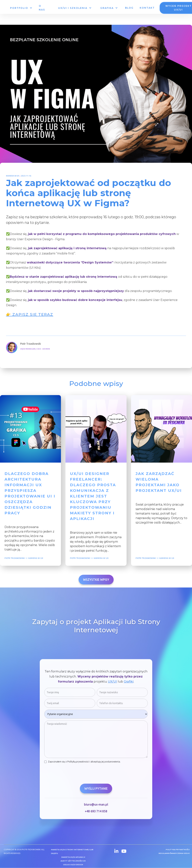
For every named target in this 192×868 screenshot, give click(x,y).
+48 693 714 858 (96, 813)
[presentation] (73, 774)
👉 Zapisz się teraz (30, 314)
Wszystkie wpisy (96, 580)
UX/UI (112, 683)
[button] (21, 8)
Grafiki (129, 683)
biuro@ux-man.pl (96, 806)
